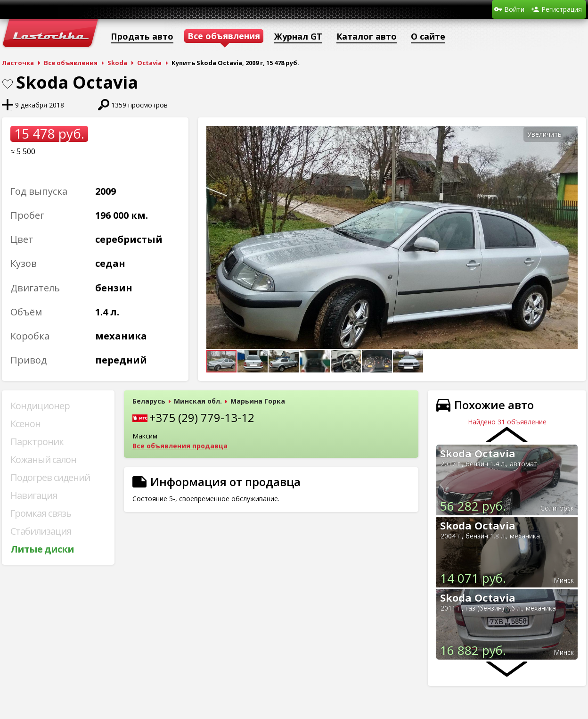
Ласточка (18, 63)
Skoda (117, 63)
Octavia (149, 63)
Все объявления (71, 63)
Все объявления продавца (180, 446)
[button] (569, 134)
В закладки (8, 84)
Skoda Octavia (478, 453)
